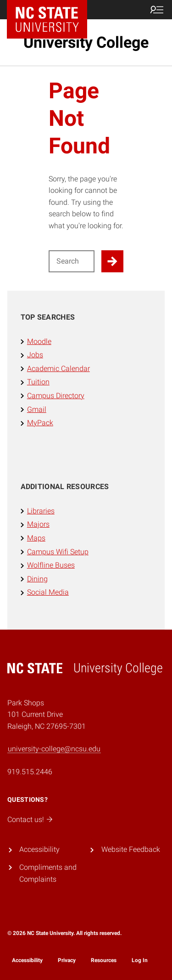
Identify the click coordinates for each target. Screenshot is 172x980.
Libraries (41, 511)
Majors (38, 524)
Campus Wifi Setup (58, 552)
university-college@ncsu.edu (54, 749)
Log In (140, 960)
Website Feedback (131, 849)
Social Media (48, 592)
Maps (36, 538)
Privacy (67, 960)
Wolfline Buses (51, 565)
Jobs (35, 355)
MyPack (40, 423)
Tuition (38, 382)
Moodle (39, 341)
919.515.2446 (30, 772)
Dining (37, 579)
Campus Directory (56, 396)
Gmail (37, 409)
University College (86, 42)
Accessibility (39, 849)
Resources (104, 960)
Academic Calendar (58, 369)
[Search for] (72, 261)
